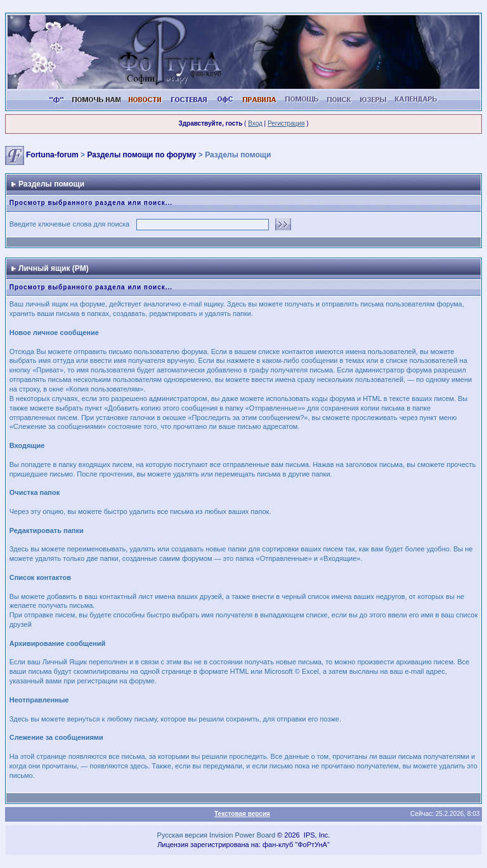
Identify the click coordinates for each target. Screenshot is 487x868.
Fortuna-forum (52, 155)
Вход (255, 123)
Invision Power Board (242, 835)
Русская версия (182, 835)
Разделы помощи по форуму (141, 155)
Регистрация (286, 123)
